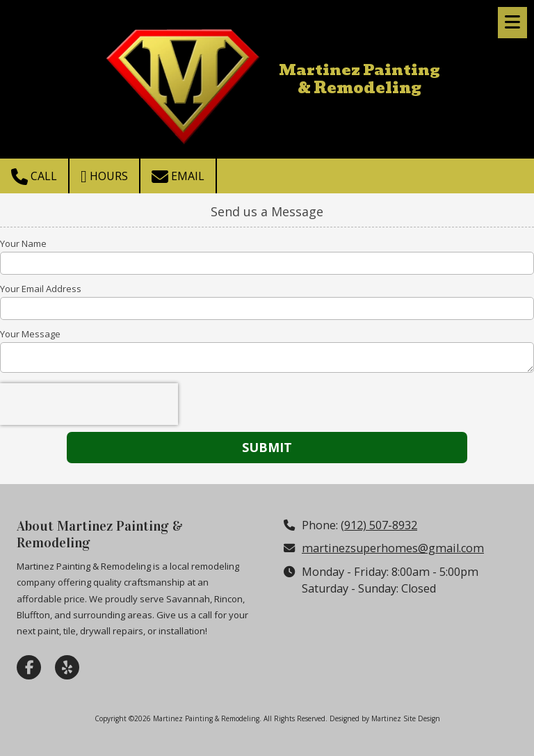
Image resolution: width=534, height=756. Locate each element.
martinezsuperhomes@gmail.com (393, 548)
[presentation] (89, 404)
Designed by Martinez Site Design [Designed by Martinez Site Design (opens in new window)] (385, 718)
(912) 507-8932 (379, 525)
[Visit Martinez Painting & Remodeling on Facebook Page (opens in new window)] (29, 667)
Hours (104, 177)
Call (34, 177)
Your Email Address (41, 289)
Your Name (23, 243)
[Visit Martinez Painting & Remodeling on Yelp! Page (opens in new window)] (67, 667)
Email (178, 177)
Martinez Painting (359, 70)
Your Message (30, 334)
